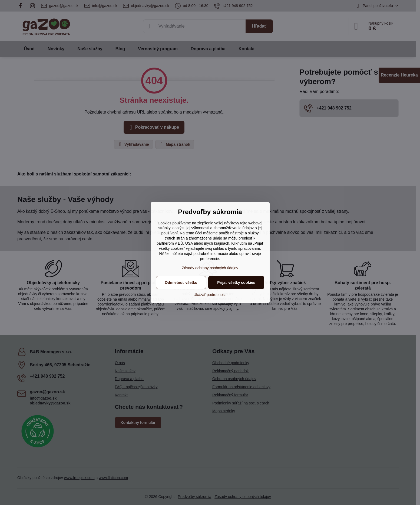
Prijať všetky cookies (236, 283)
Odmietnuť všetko (181, 283)
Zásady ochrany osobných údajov (210, 268)
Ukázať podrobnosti (210, 295)
